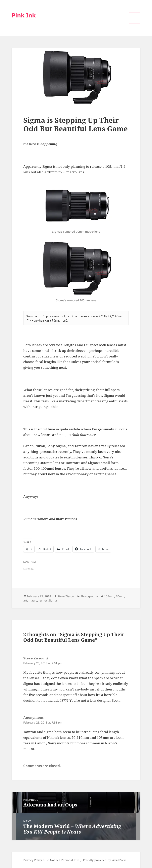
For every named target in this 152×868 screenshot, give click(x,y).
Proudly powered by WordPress (105, 860)
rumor (43, 600)
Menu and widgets (135, 24)
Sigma (53, 600)
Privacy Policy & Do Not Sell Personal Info (51, 860)
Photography (89, 596)
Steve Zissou (66, 596)
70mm (120, 596)
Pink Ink (24, 15)
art (25, 600)
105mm (109, 596)
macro (33, 600)
